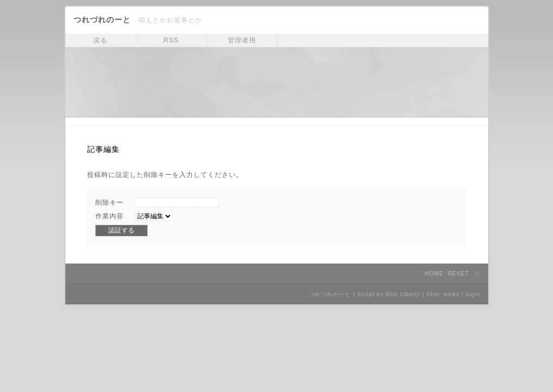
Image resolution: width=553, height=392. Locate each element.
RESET (458, 274)
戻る (100, 40)
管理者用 (242, 40)
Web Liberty (403, 294)
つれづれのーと (102, 20)
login (472, 294)
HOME (434, 274)
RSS (171, 40)
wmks (452, 294)
